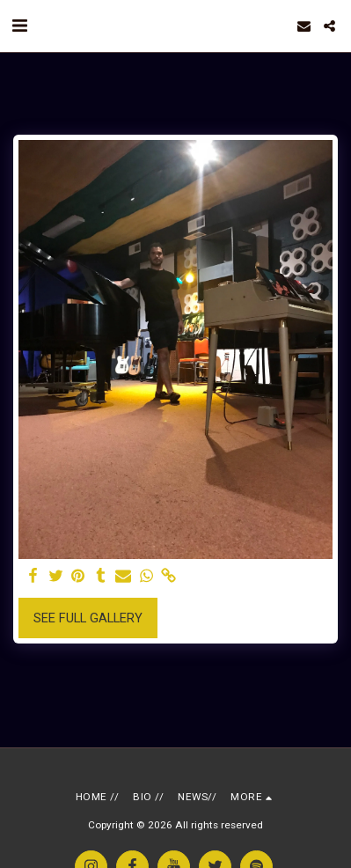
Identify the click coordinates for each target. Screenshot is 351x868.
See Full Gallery (88, 618)
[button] (19, 26)
